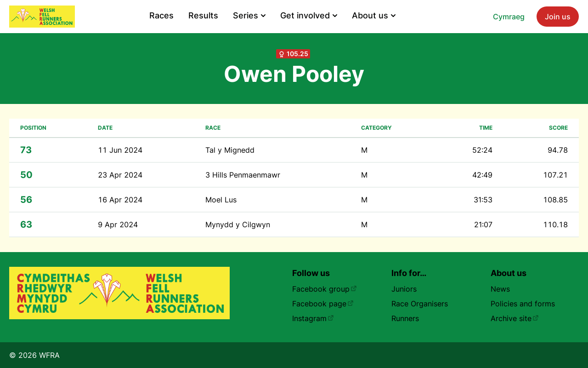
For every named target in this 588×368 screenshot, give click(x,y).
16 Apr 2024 (120, 200)
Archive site (515, 318)
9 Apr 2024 (118, 224)
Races (161, 15)
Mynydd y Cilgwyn (238, 224)
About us (374, 15)
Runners (405, 318)
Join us (558, 17)
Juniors (404, 289)
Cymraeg (509, 17)
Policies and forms (523, 304)
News (500, 289)
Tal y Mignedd (230, 150)
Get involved (309, 15)
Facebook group (325, 289)
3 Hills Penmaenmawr (243, 175)
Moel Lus (221, 200)
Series (249, 15)
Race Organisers (420, 304)
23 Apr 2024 (120, 175)
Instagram (313, 318)
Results (203, 15)
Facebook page (323, 304)
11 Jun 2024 (120, 150)
